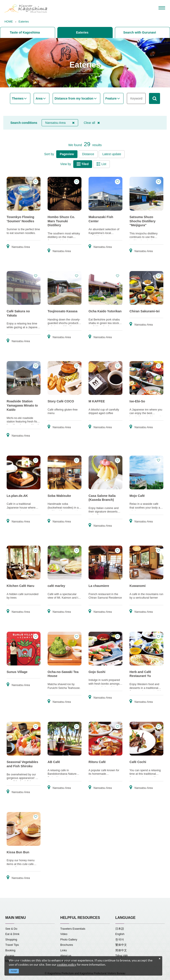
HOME (9, 22)
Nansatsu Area (60, 123)
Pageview (67, 154)
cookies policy (67, 964)
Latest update (112, 154)
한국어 (120, 940)
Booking (10, 950)
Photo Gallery (69, 940)
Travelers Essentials (73, 929)
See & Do (11, 929)
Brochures (67, 945)
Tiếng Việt (122, 956)
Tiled (83, 164)
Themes (18, 98)
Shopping (11, 940)
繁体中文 (121, 945)
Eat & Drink (12, 934)
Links (63, 950)
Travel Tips (12, 945)
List (101, 164)
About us (66, 956)
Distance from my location (74, 98)
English (120, 934)
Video (64, 934)
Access (10, 956)
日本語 (120, 929)
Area (39, 98)
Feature (111, 98)
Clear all (92, 123)
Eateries (24, 22)
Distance (88, 154)
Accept (14, 971)
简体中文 (121, 950)
